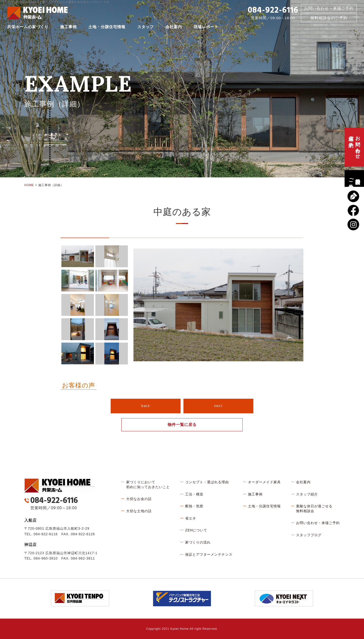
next (219, 406)
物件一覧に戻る (182, 425)
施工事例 (68, 28)
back (146, 406)
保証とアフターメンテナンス (209, 554)
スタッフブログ (309, 535)
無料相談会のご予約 (354, 178)
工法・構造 (194, 494)
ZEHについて (196, 530)
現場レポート (206, 28)
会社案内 (174, 28)
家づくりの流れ (198, 542)
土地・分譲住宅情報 (107, 28)
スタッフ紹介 (307, 494)
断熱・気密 (194, 506)
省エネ (191, 518)
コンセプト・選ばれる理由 (207, 482)
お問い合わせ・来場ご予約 (329, 9)
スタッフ (146, 28)
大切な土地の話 (139, 511)
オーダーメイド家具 (264, 482)
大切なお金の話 (139, 499)
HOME (29, 185)
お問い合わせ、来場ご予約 (354, 147)
